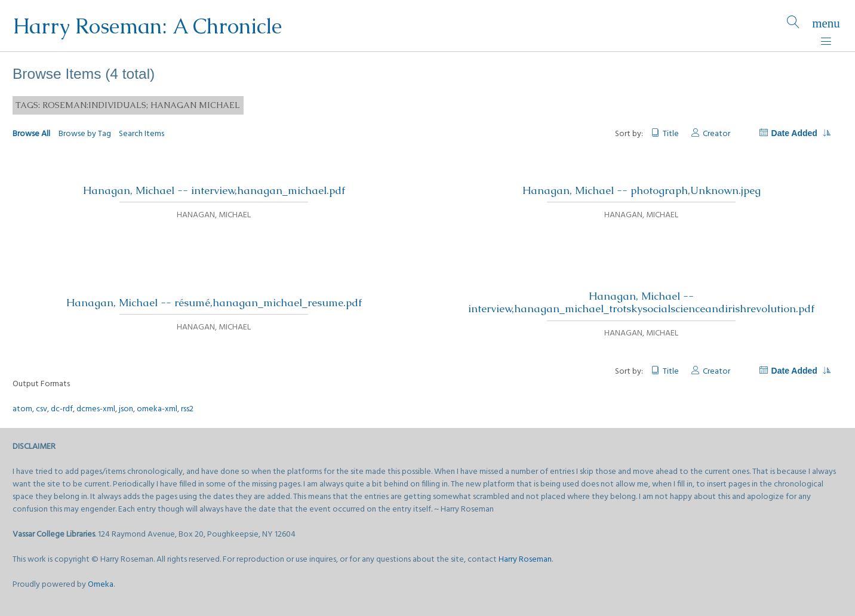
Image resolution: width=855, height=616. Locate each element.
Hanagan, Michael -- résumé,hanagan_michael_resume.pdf (214, 303)
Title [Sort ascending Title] (671, 134)
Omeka (101, 585)
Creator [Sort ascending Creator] (716, 134)
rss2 (187, 409)
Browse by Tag (85, 134)
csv (41, 409)
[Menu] (826, 26)
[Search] (793, 26)
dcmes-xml (96, 409)
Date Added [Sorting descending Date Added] (801, 133)
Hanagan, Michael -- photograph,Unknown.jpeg (642, 190)
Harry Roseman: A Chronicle (147, 26)
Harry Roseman (525, 560)
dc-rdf (62, 409)
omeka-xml (157, 409)
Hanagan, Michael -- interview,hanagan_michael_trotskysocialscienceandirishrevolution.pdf (641, 302)
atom (22, 409)
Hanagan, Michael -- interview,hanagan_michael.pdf (214, 190)
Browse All (31, 134)
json (126, 409)
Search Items (142, 134)
